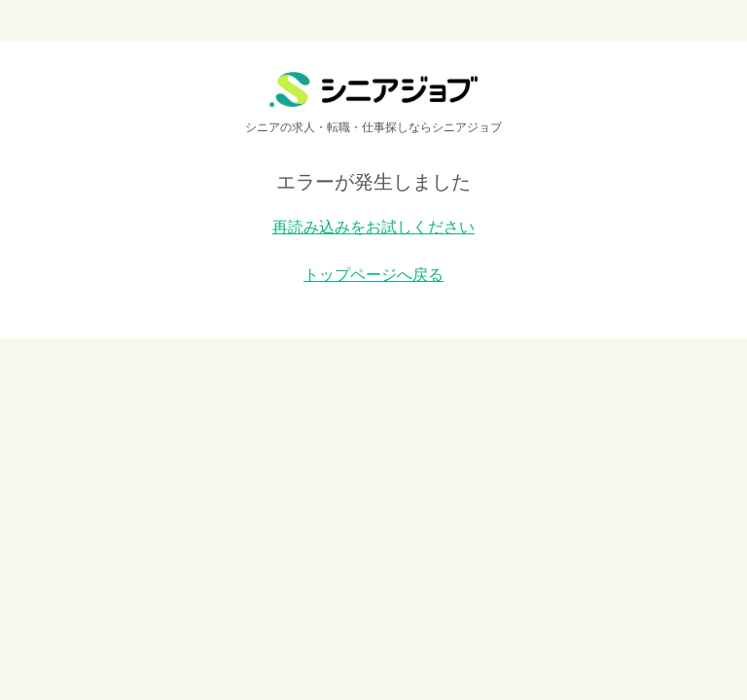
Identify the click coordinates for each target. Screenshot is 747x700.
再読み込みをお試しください (373, 227)
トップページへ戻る (373, 275)
